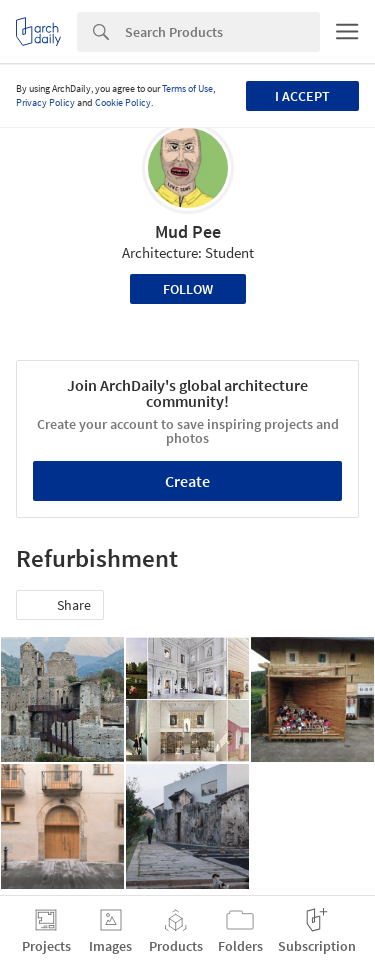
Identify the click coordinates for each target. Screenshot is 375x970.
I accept (302, 96)
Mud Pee (188, 231)
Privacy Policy (45, 102)
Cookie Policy (123, 102)
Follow (188, 289)
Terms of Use (187, 88)
